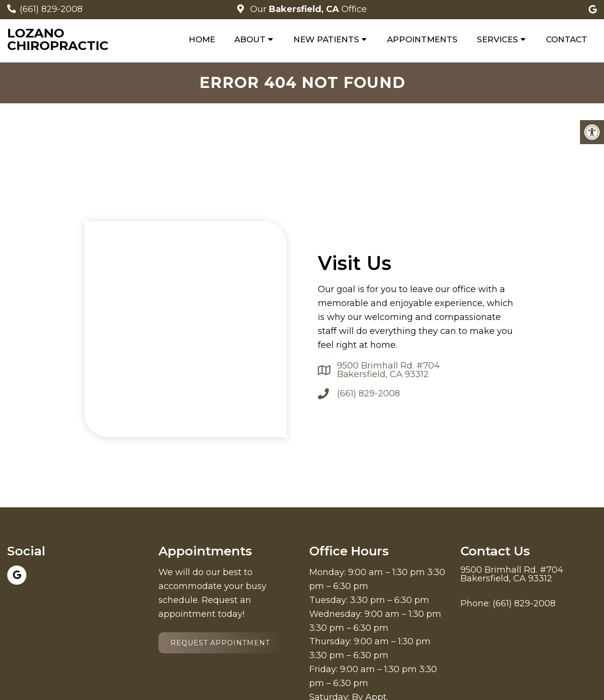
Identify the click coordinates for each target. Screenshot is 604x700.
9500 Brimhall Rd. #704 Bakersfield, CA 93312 (388, 370)
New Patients (326, 39)
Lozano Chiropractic (58, 39)
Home (202, 39)
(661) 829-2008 (51, 9)
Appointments (422, 39)
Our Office (307, 9)
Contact (567, 39)
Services (497, 39)
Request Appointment (220, 643)
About (250, 39)
